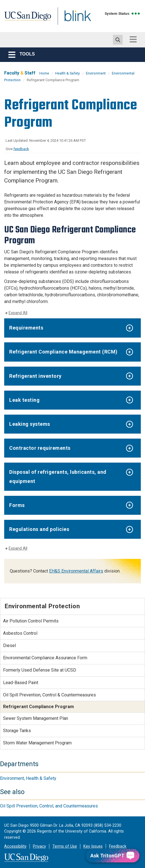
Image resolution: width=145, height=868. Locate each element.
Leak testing (24, 400)
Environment (96, 73)
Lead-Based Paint (21, 683)
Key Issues (93, 846)
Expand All (18, 313)
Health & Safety (67, 73)
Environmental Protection (42, 606)
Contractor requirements (40, 448)
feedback (21, 149)
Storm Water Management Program (37, 743)
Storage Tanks (17, 731)
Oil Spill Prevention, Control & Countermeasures (49, 695)
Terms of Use (65, 846)
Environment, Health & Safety (28, 778)
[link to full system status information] (136, 14)
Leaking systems (30, 424)
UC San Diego (29, 21)
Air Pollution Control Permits (31, 621)
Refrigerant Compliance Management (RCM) (63, 352)
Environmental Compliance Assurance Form (45, 658)
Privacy (39, 846)
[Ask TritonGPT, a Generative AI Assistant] (113, 856)
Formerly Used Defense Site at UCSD (40, 670)
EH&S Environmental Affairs (76, 571)
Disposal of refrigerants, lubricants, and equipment (58, 476)
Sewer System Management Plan (36, 718)
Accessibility (15, 846)
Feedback (118, 846)
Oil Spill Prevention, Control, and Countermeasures (49, 806)
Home (44, 73)
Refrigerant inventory (35, 376)
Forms (17, 505)
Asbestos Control (20, 633)
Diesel (9, 645)
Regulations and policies (39, 529)
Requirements (26, 328)
